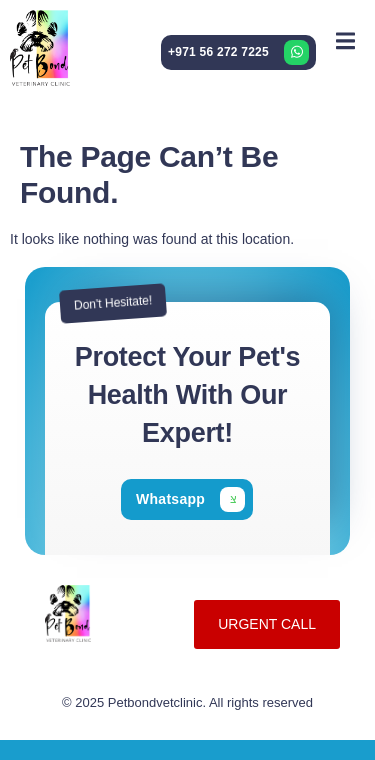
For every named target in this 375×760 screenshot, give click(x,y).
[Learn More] (238, 52)
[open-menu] (345, 40)
